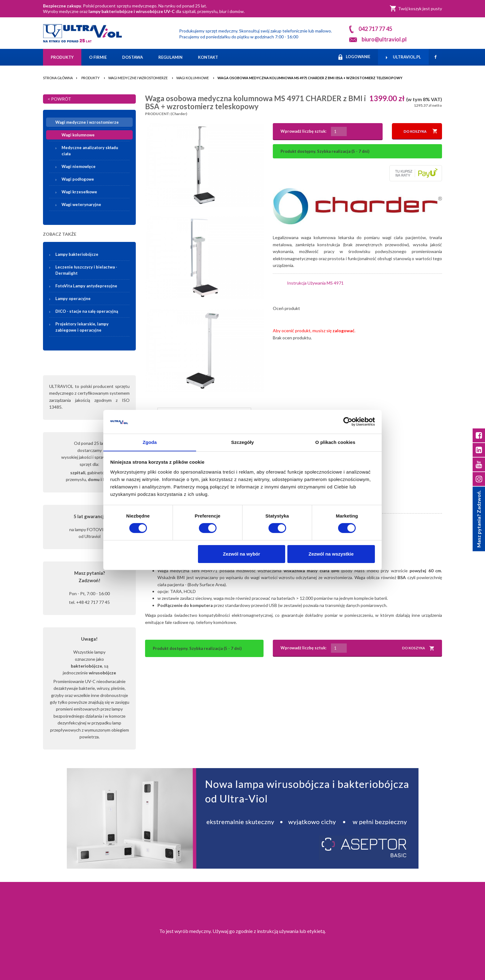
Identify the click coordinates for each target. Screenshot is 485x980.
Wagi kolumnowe (193, 78)
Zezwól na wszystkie (331, 554)
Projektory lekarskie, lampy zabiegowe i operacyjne (82, 327)
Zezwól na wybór (242, 554)
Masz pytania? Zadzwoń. (479, 519)
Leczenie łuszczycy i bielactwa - (86, 270)
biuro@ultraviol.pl (384, 39)
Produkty (62, 57)
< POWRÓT (59, 99)
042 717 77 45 (375, 29)
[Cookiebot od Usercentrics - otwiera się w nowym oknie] (348, 422)
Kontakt (208, 57)
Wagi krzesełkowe (79, 192)
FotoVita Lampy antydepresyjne (86, 286)
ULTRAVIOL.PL (403, 57)
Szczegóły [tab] (242, 442)
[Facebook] (435, 57)
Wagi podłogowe (78, 179)
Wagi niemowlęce (79, 166)
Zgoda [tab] (150, 442)
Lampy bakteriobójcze (93, 254)
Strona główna (58, 78)
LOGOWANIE (353, 57)
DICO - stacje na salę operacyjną (87, 311)
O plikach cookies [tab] (335, 442)
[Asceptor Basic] (242, 818)
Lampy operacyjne (73, 299)
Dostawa (133, 57)
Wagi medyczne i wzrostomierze (138, 78)
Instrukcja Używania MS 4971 (315, 283)
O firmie (98, 57)
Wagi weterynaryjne (81, 204)
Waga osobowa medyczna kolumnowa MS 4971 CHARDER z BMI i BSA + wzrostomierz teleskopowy (310, 78)
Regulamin (170, 57)
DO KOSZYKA (421, 131)
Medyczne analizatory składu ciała (90, 151)
